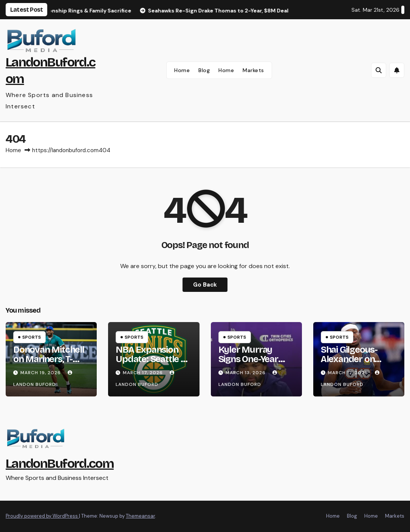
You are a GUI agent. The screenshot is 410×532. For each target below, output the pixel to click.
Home (182, 70)
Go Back (205, 285)
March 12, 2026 (349, 373)
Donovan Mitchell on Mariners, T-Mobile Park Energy (49, 364)
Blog (204, 70)
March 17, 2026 (144, 373)
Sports (32, 337)
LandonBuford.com (60, 463)
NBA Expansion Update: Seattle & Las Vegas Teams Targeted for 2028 (153, 364)
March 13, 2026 (246, 373)
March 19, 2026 (41, 373)
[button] (379, 70)
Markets (253, 70)
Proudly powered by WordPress (42, 516)
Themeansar (140, 516)
